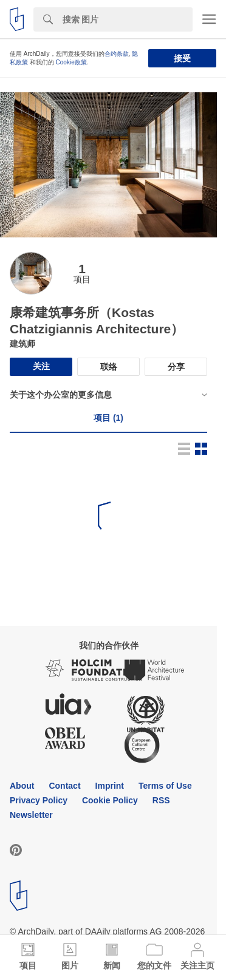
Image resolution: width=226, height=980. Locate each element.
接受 (182, 58)
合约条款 (117, 54)
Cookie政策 (71, 62)
